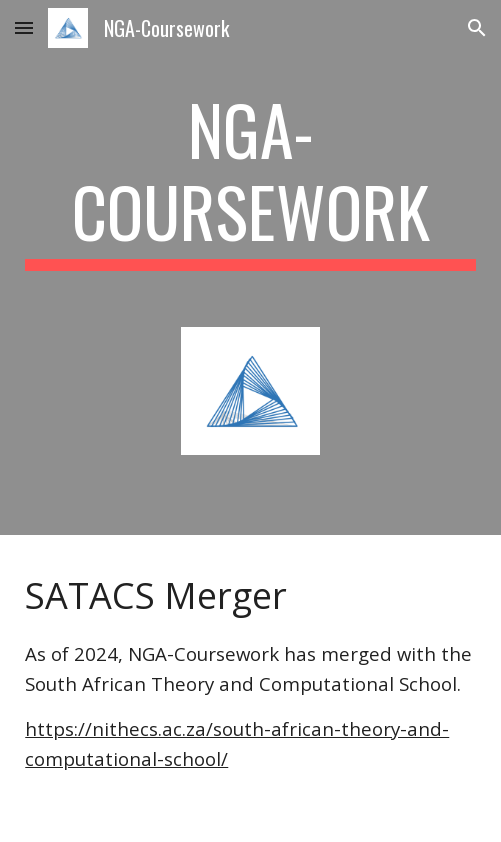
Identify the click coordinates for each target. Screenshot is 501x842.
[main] (250, 179)
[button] (24, 27)
